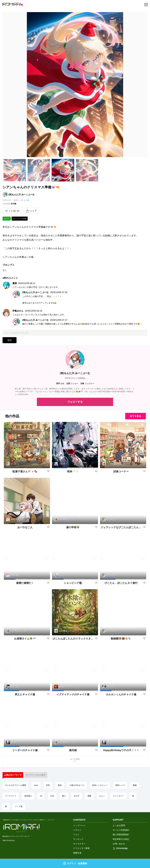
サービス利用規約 (121, 830)
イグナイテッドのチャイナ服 (73, 694)
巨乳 (48, 785)
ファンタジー (118, 796)
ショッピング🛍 (73, 583)
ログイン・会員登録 (75, 863)
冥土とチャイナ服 (25, 694)
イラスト (77, 830)
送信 (10, 340)
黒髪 (89, 796)
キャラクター (79, 844)
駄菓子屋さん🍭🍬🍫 (25, 471)
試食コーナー (121, 471)
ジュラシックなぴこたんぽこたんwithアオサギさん (121, 527)
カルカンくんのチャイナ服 (121, 694)
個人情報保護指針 (121, 835)
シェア (31, 211)
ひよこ (102, 796)
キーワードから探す (36, 775)
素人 (64, 796)
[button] (15, 170)
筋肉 (60, 785)
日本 (52, 796)
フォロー (72, 384)
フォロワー (87, 384)
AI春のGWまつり (77, 785)
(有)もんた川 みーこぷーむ (22, 194)
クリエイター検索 (81, 848)
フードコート (11, 796)
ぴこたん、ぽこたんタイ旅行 (121, 583)
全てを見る (136, 416)
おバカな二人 (25, 527)
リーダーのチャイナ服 (25, 750)
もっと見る (75, 760)
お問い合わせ (119, 844)
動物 (135, 785)
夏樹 (15, 283)
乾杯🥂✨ (73, 471)
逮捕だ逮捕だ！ (25, 583)
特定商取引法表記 (121, 839)
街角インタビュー (100, 785)
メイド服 (19, 806)
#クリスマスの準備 (20, 219)
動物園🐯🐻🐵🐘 (121, 639)
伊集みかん (18, 311)
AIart (36, 785)
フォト (76, 835)
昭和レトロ (120, 785)
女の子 (77, 796)
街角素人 (28, 796)
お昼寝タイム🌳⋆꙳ (25, 639)
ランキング (78, 839)
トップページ (79, 825)
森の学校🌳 (73, 527)
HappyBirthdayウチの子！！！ (121, 750)
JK (41, 796)
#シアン (7, 219)
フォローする (75, 402)
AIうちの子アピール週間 (15, 785)
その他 (26, 200)
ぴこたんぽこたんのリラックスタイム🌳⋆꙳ (73, 639)
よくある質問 (119, 825)
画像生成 (77, 853)
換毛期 (73, 750)
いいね (12, 211)
